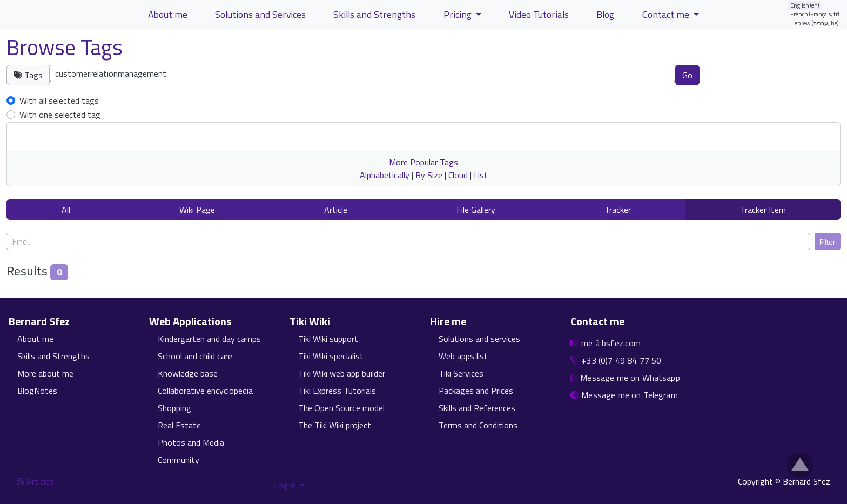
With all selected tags (59, 100)
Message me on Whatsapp (630, 378)
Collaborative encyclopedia (205, 391)
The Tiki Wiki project (335, 425)
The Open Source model (341, 408)
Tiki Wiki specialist (331, 356)
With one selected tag (60, 115)
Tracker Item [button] (763, 210)
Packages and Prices (476, 391)
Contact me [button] (667, 14)
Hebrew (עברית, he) (815, 23)
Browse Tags (65, 47)
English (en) (805, 5)
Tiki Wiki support (328, 339)
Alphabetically (385, 175)
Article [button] (336, 210)
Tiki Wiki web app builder (342, 373)
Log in (286, 485)
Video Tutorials (539, 14)
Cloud (458, 175)
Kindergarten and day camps (209, 339)
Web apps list (463, 356)
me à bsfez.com (611, 343)
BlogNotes (37, 391)
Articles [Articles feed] (35, 481)
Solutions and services (479, 339)
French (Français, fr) (815, 14)
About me (35, 339)
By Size (429, 175)
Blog (605, 14)
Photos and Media (191, 442)
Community (179, 460)
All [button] (66, 210)
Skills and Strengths (53, 356)
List (481, 175)
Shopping (174, 408)
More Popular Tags (423, 162)
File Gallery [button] (476, 210)
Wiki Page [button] (197, 210)
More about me (45, 373)
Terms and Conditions (478, 425)
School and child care (195, 356)
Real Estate (179, 425)
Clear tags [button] (737, 75)
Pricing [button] (459, 14)
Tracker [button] (618, 210)
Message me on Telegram (630, 395)
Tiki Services (461, 373)
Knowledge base (188, 373)
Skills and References (477, 408)
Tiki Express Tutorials (337, 391)
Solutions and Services (260, 14)
